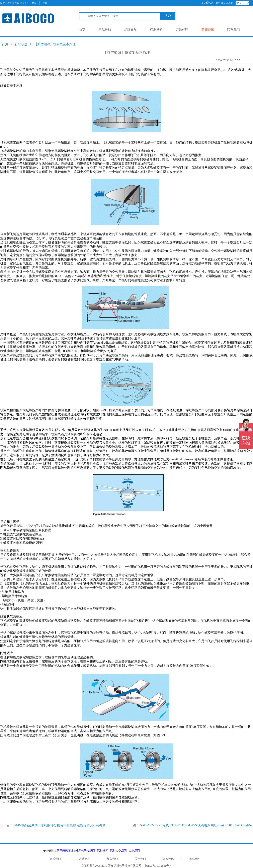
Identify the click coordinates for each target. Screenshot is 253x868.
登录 (34, 3)
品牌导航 (130, 30)
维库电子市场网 (85, 851)
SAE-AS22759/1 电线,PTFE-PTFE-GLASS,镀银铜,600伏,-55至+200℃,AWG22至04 (196, 825)
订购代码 (182, 30)
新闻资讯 (208, 30)
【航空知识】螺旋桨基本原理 (55, 44)
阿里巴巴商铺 (65, 851)
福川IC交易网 (118, 851)
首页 (82, 30)
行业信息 (21, 44)
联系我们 (233, 30)
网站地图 (195, 859)
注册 (45, 3)
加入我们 (112, 859)
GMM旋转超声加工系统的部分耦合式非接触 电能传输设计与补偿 (60, 825)
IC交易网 (134, 851)
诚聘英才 (84, 859)
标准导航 (156, 30)
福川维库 (103, 851)
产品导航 (105, 30)
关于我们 (140, 859)
